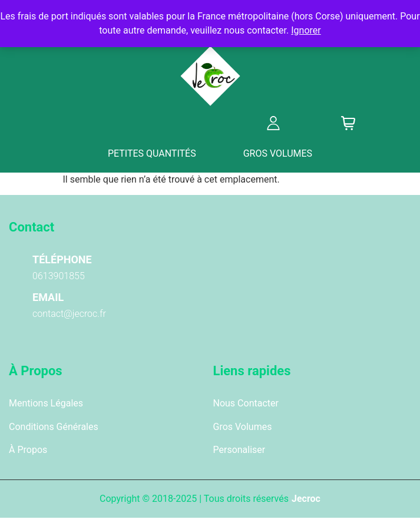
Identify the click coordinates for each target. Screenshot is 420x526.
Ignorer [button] (306, 30)
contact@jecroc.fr (69, 314)
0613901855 (59, 276)
